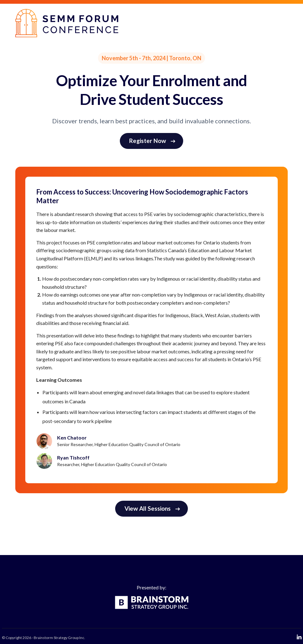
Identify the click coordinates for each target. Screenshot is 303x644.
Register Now (152, 141)
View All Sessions (152, 508)
